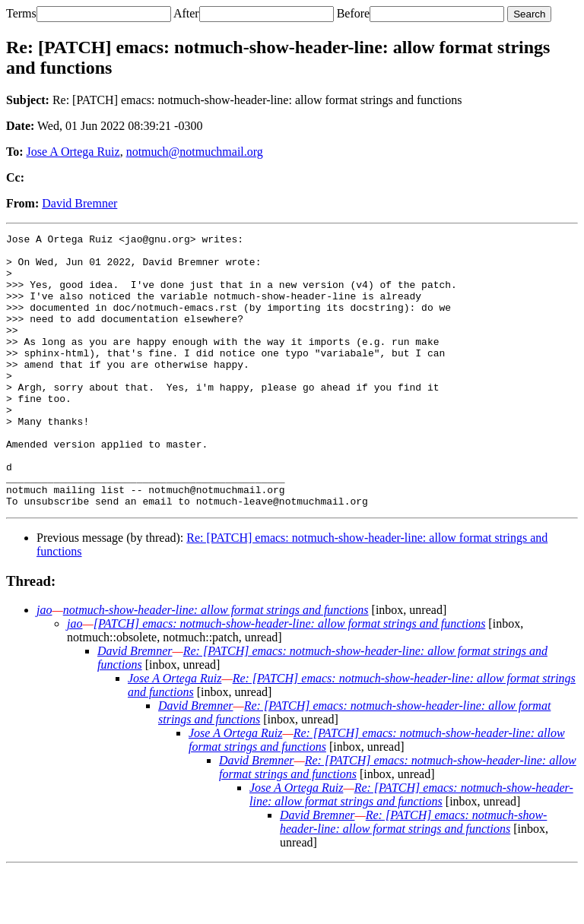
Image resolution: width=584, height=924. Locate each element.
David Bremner (79, 203)
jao (44, 665)
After (186, 13)
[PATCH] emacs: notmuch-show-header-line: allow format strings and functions (290, 678)
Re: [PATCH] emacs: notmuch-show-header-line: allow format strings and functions (411, 849)
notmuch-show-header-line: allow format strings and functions (216, 665)
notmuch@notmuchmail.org (195, 152)
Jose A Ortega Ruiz (73, 152)
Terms (21, 13)
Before (354, 13)
